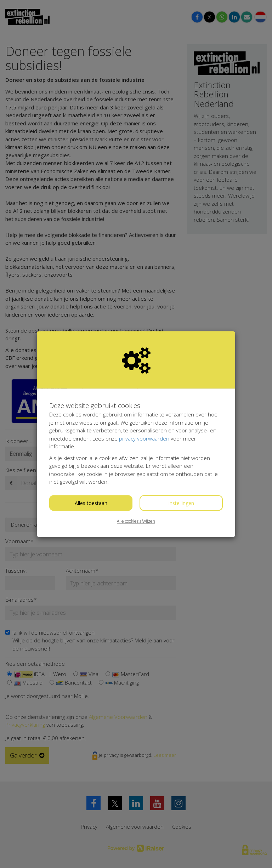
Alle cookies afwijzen (136, 521)
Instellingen (181, 503)
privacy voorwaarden (144, 438)
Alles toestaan (91, 503)
